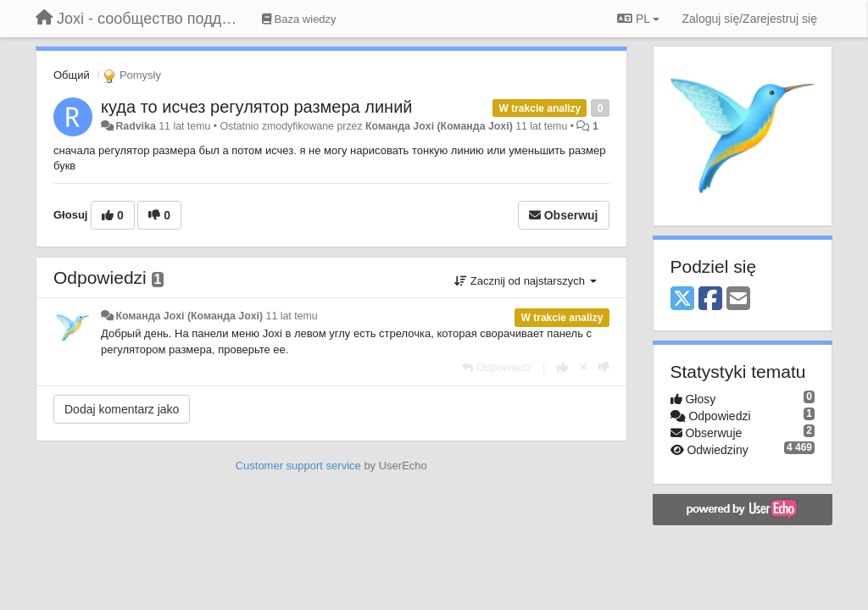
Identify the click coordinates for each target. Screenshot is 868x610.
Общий (72, 75)
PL (638, 19)
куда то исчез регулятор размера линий (257, 107)
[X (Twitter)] (682, 299)
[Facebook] (710, 299)
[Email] (738, 299)
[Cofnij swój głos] (583, 367)
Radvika (135, 126)
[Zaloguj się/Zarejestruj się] (749, 19)
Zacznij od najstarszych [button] (525, 281)
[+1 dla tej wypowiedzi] (562, 367)
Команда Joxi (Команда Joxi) (439, 126)
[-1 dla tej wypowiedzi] (604, 367)
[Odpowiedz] (497, 367)
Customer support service (298, 466)
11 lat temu (292, 316)
